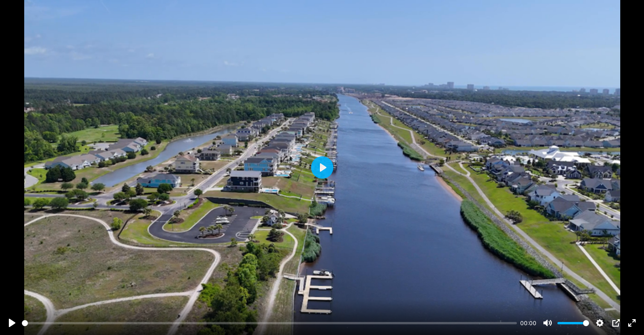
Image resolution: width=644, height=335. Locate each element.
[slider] (269, 323)
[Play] (12, 323)
